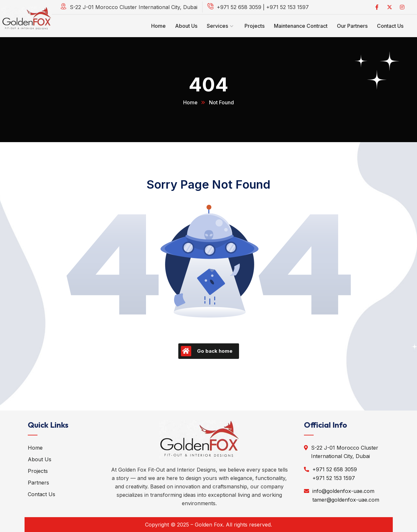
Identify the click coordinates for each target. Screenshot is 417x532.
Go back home (207, 351)
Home (190, 102)
